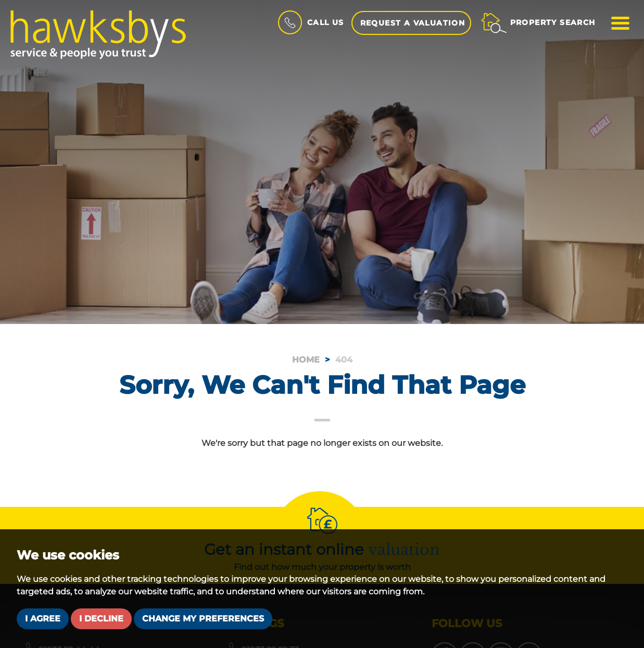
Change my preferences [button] (203, 619)
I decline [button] (101, 619)
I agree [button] (43, 619)
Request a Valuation (413, 23)
